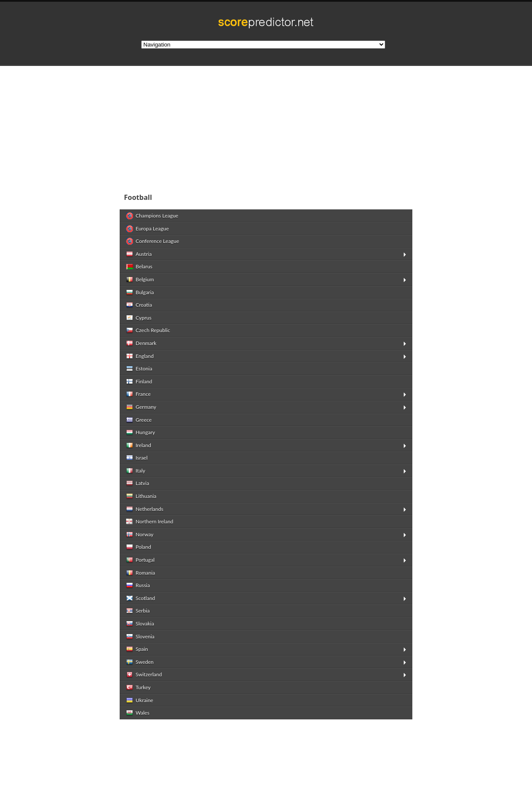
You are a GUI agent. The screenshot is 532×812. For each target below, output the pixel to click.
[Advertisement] (322, 127)
